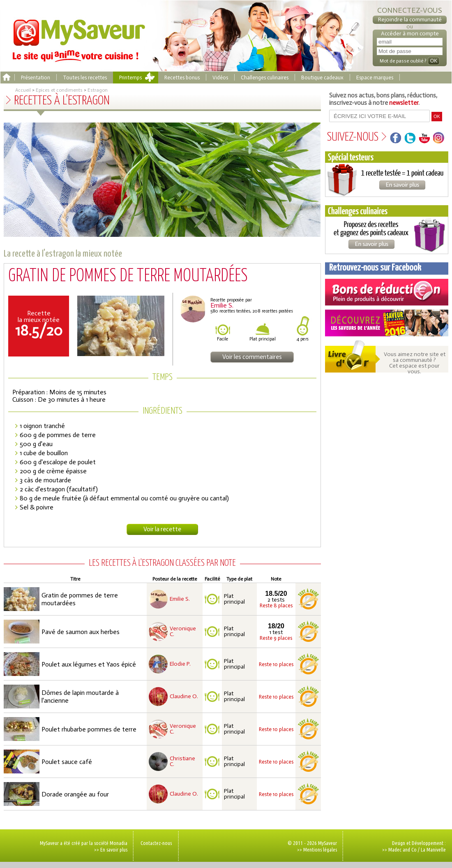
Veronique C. (183, 632)
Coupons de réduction (387, 292)
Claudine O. (184, 697)
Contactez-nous (156, 843)
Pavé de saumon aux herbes (81, 632)
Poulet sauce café (67, 762)
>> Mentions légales (317, 849)
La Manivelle (433, 849)
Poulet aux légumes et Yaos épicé (89, 664)
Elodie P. (180, 664)
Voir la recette (162, 529)
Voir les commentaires (252, 357)
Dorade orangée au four (75, 794)
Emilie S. (180, 599)
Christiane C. (182, 762)
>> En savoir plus (111, 849)
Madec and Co (402, 849)
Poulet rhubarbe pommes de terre (89, 729)
